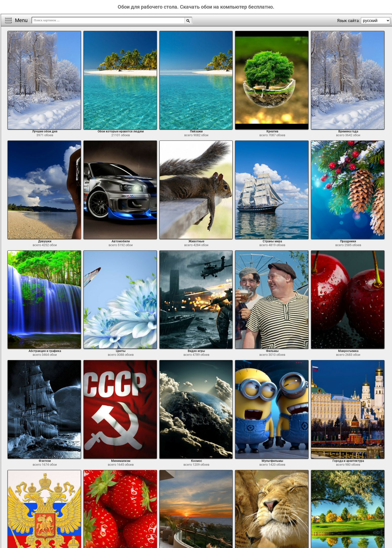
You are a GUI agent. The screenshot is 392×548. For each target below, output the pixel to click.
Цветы (121, 351)
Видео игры (196, 351)
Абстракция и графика (45, 351)
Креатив (272, 131)
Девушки (45, 241)
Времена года (348, 131)
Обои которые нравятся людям (121, 131)
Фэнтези (45, 461)
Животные (196, 241)
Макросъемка (348, 351)
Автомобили (121, 241)
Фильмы (272, 351)
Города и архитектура (348, 461)
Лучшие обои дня (45, 131)
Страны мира (272, 241)
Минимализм (121, 461)
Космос (197, 461)
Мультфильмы (272, 461)
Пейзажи (196, 131)
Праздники (348, 241)
